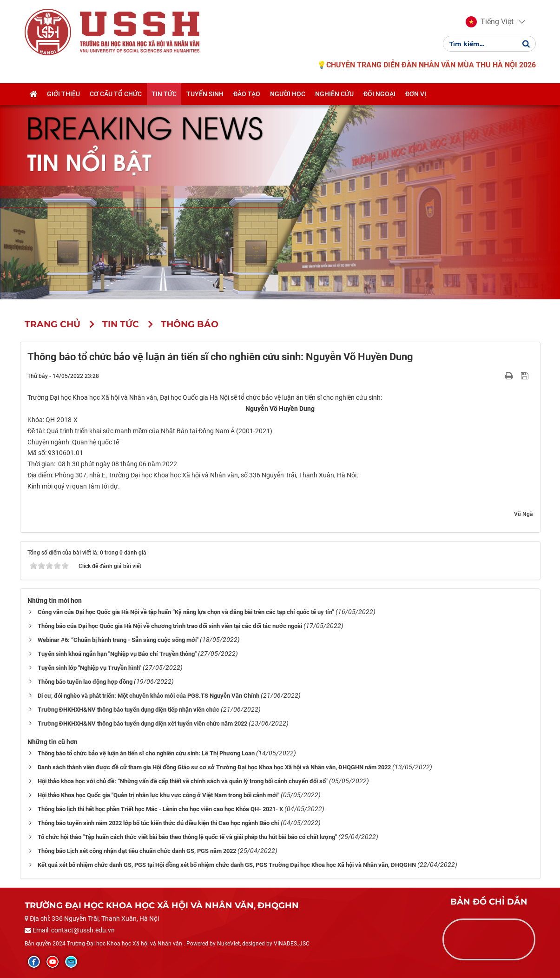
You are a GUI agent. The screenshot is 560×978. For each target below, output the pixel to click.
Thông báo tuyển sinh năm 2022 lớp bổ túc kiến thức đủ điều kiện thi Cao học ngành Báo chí (158, 823)
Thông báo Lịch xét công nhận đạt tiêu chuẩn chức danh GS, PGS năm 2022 (137, 851)
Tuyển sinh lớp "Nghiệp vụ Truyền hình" (89, 668)
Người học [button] (288, 94)
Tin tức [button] (164, 94)
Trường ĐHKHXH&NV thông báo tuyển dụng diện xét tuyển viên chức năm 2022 (142, 724)
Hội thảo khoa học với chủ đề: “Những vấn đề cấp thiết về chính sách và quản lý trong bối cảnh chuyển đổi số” (183, 781)
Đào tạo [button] (247, 94)
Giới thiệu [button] (63, 94)
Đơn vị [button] (416, 94)
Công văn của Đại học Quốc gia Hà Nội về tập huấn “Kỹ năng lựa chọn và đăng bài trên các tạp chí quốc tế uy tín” (186, 612)
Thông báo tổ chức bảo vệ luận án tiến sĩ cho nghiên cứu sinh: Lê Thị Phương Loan (146, 753)
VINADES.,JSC (292, 944)
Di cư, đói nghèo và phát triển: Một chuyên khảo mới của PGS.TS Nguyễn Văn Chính (148, 696)
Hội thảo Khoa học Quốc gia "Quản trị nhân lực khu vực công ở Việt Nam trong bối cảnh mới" (158, 795)
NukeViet (228, 944)
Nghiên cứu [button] (334, 94)
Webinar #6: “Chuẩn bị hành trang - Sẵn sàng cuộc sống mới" (118, 640)
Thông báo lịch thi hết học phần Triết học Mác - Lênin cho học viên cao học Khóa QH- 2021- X (160, 809)
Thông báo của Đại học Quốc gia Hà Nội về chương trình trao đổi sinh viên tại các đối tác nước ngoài (170, 626)
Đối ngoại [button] (379, 94)
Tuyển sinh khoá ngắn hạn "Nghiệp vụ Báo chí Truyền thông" (117, 654)
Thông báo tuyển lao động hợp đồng (85, 682)
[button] (490, 22)
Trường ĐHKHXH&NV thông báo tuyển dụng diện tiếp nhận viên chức (128, 710)
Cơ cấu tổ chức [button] (116, 94)
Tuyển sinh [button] (205, 94)
